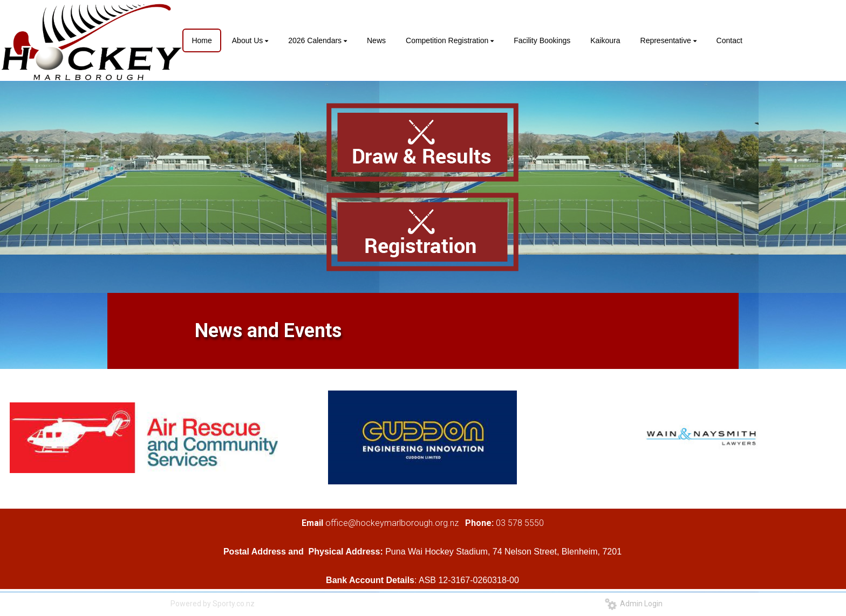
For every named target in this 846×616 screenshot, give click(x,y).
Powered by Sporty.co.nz (213, 604)
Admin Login (634, 604)
